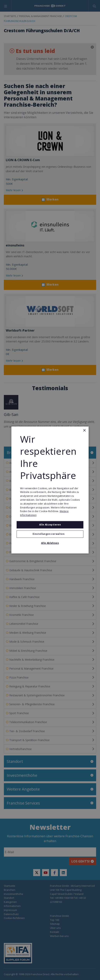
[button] (50, 534)
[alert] (50, 490)
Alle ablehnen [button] (50, 543)
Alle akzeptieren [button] (50, 525)
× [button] (84, 431)
